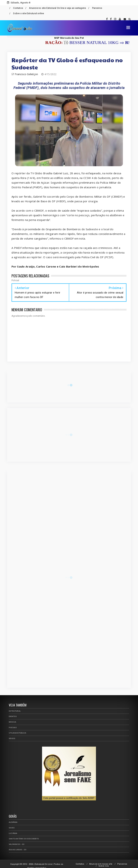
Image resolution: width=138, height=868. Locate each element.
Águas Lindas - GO (18, 845)
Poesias (13, 723)
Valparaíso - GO (17, 840)
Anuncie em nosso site (101, 860)
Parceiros (97, 8)
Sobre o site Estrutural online (28, 13)
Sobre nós (104, 862)
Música (12, 718)
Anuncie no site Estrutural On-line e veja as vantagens (57, 8)
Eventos (13, 712)
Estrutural (15, 707)
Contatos (18, 8)
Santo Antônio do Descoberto (24, 835)
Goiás (12, 824)
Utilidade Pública (18, 729)
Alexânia (13, 818)
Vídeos (12, 734)
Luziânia (13, 829)
